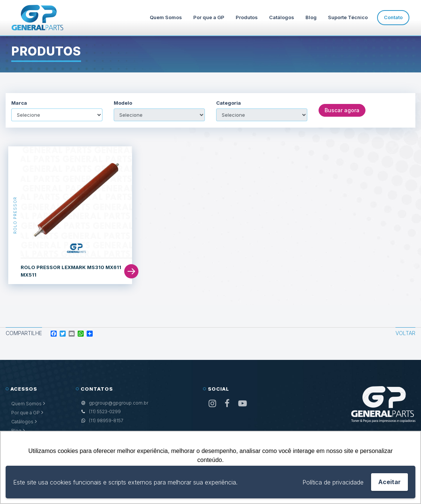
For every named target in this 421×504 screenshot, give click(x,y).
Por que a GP (209, 17)
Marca (19, 103)
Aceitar (389, 482)
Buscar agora (342, 110)
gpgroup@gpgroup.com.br (119, 403)
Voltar (405, 333)
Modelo (123, 103)
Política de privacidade (333, 482)
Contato (393, 17)
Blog (311, 17)
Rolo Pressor (15, 215)
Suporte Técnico (348, 17)
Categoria (229, 103)
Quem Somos (166, 17)
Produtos (247, 17)
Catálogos (282, 17)
